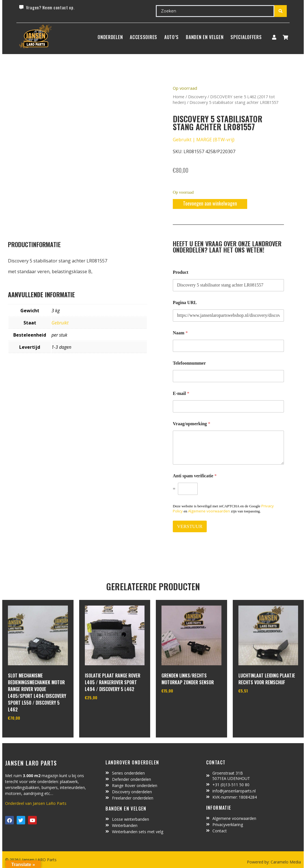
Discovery (197, 97)
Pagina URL (185, 302)
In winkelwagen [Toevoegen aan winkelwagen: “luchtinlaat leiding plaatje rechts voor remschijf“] (259, 705)
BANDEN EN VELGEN (205, 37)
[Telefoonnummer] (228, 376)
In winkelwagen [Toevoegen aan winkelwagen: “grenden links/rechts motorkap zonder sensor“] (183, 705)
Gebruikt (60, 323)
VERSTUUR (190, 526)
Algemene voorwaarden (209, 511)
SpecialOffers (246, 37)
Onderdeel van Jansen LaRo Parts (36, 803)
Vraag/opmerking (192, 424)
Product (181, 272)
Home (179, 97)
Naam (180, 333)
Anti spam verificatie (195, 476)
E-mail (181, 393)
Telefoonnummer (189, 363)
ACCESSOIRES (144, 37)
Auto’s (172, 37)
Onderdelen (110, 37)
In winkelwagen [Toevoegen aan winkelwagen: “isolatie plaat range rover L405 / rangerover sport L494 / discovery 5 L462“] (106, 712)
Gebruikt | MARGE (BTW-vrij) (204, 140)
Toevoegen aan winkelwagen (210, 203)
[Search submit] (281, 11)
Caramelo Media (285, 862)
